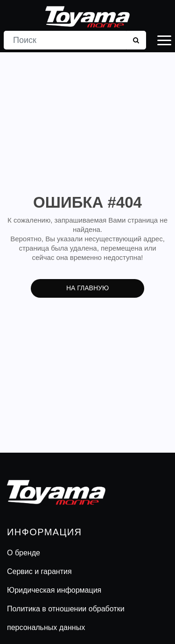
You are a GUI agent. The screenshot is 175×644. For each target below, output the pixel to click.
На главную (87, 288)
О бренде (24, 553)
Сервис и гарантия (39, 571)
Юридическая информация (54, 590)
